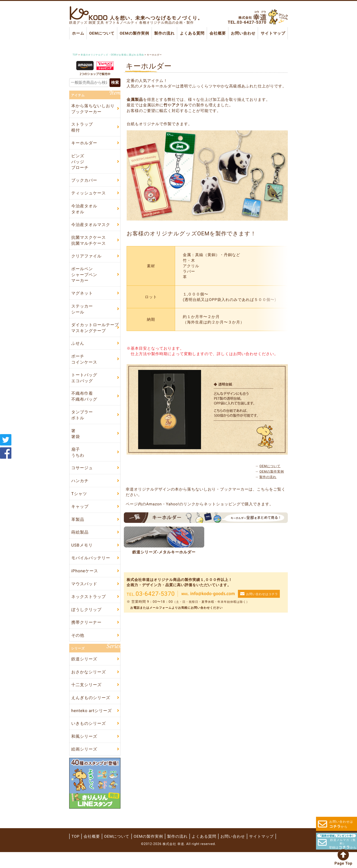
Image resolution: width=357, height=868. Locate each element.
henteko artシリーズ (92, 725)
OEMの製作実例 (134, 33)
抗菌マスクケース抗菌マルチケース (89, 244)
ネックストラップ (89, 608)
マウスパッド (84, 595)
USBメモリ (82, 556)
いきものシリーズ (89, 739)
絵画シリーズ (84, 765)
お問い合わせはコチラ (262, 583)
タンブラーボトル (82, 422)
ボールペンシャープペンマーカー (84, 279)
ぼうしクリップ (86, 622)
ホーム (78, 33)
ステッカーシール (82, 314)
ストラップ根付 (82, 128)
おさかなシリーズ (89, 686)
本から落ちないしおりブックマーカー (93, 109)
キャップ (80, 516)
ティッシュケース (89, 195)
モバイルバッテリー (91, 569)
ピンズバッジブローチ (80, 163)
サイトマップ (273, 33)
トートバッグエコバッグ (84, 384)
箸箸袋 (76, 441)
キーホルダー (84, 144)
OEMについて (102, 33)
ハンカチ (80, 489)
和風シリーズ (84, 752)
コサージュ (82, 476)
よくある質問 (192, 33)
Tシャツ (79, 503)
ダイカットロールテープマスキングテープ (95, 333)
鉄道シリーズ (84, 672)
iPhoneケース (85, 582)
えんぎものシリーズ (91, 712)
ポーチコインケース (84, 365)
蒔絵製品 (80, 542)
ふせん (78, 349)
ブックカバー (84, 182)
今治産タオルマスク (91, 228)
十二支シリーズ (86, 699)
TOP (75, 852)
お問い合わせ (243, 33)
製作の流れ (164, 33)
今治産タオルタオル (84, 211)
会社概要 (218, 33)
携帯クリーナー (86, 635)
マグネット (82, 298)
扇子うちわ (78, 460)
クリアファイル (86, 260)
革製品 (78, 529)
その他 (78, 648)
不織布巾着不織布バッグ (84, 403)
